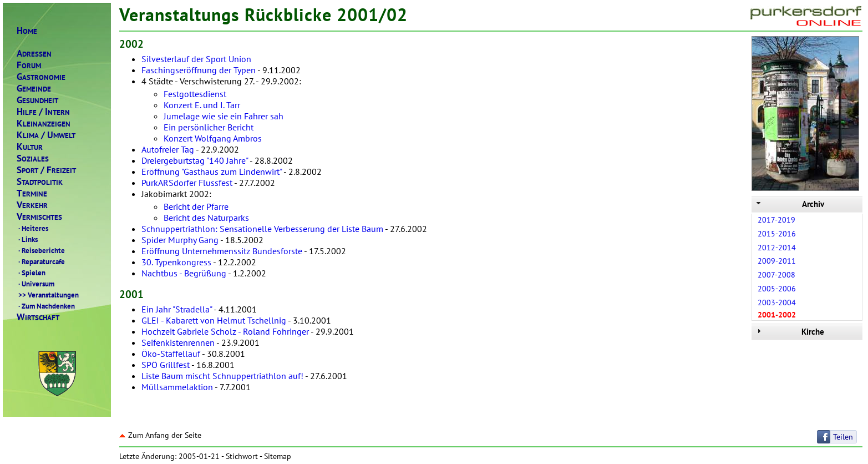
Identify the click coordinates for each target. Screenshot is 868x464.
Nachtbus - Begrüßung (184, 273)
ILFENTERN (43, 112)
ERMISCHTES (39, 217)
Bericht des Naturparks (206, 218)
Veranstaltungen (48, 295)
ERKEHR (32, 205)
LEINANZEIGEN (44, 123)
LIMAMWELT (46, 135)
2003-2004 (777, 302)
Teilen (843, 437)
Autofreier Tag (168, 149)
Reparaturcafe (41, 261)
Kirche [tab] (789, 332)
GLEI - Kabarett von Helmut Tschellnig (214, 320)
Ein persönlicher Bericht (209, 127)
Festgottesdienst (195, 94)
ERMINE (32, 193)
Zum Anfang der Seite (160, 435)
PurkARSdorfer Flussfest (187, 183)
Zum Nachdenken (46, 306)
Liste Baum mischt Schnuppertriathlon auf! (222, 376)
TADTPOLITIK (40, 182)
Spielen (31, 273)
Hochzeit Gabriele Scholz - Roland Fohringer (225, 331)
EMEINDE (34, 89)
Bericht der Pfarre (196, 206)
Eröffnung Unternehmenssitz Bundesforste (222, 251)
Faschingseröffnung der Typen (199, 70)
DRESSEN (34, 54)
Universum (35, 284)
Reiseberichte (41, 250)
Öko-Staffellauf (171, 354)
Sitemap (278, 456)
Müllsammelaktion (177, 387)
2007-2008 (776, 275)
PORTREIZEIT (46, 170)
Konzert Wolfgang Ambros (213, 138)
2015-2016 (777, 234)
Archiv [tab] (789, 204)
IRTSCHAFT (38, 317)
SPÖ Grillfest (166, 365)
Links (27, 239)
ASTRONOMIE (41, 77)
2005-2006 (777, 289)
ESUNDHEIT (37, 100)
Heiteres (32, 228)
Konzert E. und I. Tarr (202, 105)
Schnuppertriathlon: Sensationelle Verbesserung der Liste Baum (262, 229)
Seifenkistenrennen (178, 342)
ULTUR (30, 147)
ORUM (29, 65)
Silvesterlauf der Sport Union (196, 59)
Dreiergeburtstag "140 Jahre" (195, 160)
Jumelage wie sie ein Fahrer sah (224, 116)
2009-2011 (777, 261)
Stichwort (242, 456)
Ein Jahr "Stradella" (177, 309)
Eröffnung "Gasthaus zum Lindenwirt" (212, 172)
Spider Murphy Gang (180, 240)
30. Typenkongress (176, 262)
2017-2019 (776, 220)
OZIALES (33, 158)
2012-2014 (777, 248)
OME (27, 31)
